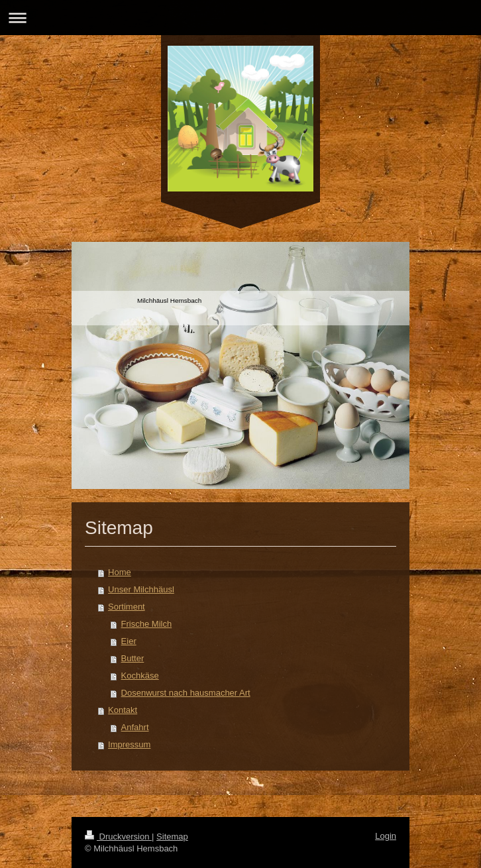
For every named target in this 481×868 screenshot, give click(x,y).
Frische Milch (147, 624)
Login (386, 836)
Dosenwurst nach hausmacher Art (186, 693)
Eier (129, 641)
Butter (133, 658)
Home (120, 572)
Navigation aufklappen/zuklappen (240, 18)
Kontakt (123, 710)
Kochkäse (140, 676)
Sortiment (127, 607)
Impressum (129, 744)
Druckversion (118, 837)
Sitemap (172, 837)
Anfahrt (135, 727)
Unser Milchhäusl (141, 589)
